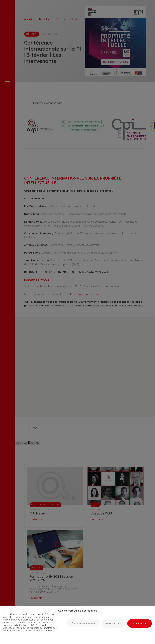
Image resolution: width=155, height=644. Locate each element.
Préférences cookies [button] (83, 623)
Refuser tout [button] (113, 623)
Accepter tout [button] (140, 623)
